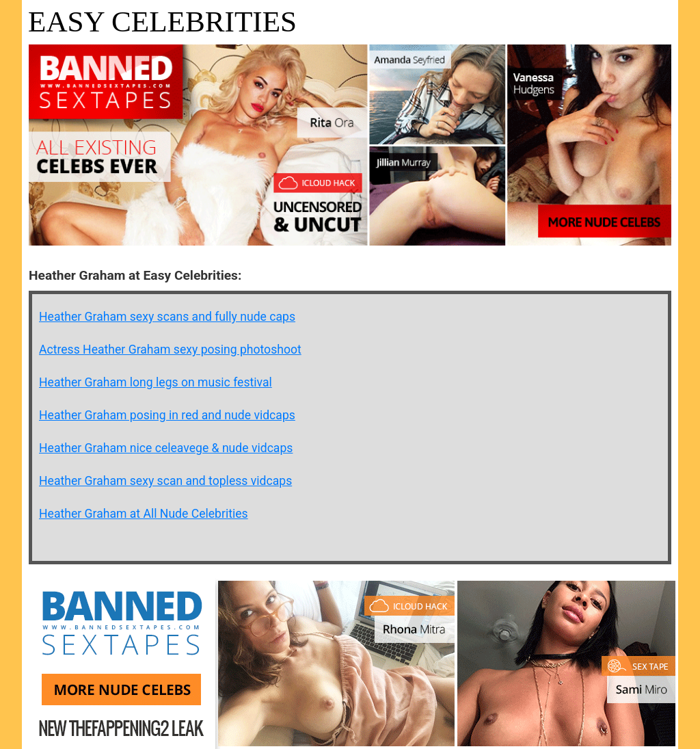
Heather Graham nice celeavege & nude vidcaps (166, 448)
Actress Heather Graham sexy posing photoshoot (170, 350)
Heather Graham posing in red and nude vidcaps (167, 415)
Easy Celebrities (162, 22)
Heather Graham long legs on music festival (156, 382)
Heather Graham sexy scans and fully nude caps (167, 317)
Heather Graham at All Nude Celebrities (144, 514)
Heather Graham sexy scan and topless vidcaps (165, 481)
